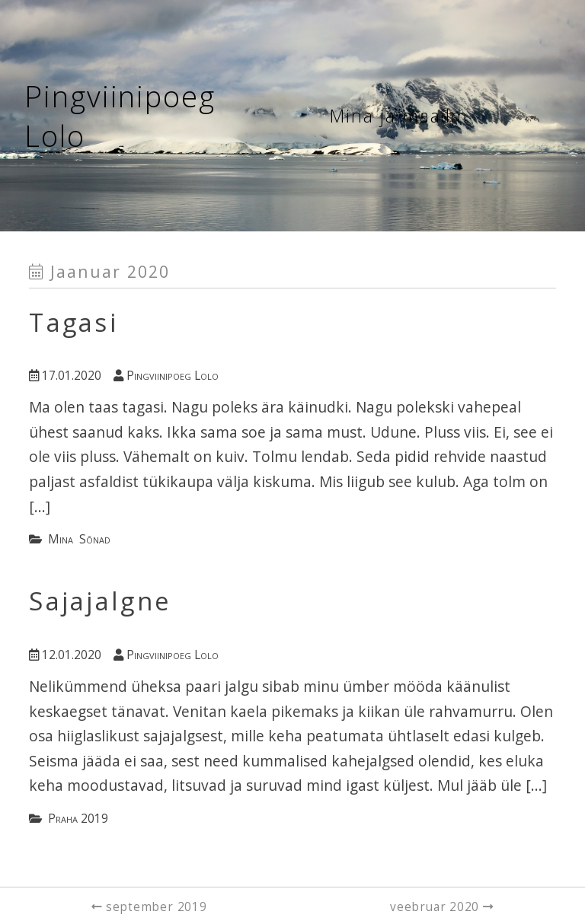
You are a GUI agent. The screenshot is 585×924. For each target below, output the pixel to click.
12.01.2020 (65, 655)
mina (61, 539)
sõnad (95, 539)
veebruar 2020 (436, 907)
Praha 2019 (78, 819)
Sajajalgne (100, 601)
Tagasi (74, 322)
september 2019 (157, 907)
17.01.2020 (65, 376)
